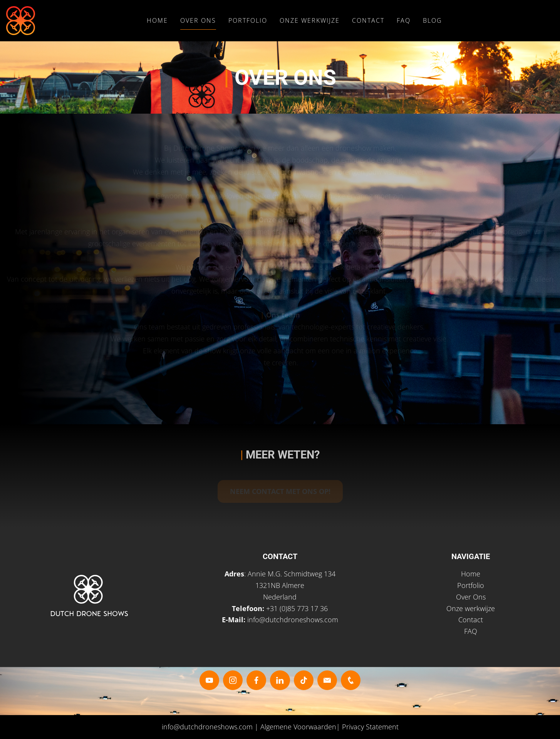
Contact (368, 20)
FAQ (404, 20)
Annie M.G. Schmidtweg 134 (292, 574)
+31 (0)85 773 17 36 (297, 608)
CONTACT (280, 556)
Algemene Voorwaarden (298, 727)
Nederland (280, 597)
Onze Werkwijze (310, 20)
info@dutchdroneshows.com (293, 620)
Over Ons (198, 20)
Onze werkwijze (471, 608)
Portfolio (248, 20)
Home (157, 20)
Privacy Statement (370, 727)
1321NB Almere (280, 585)
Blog (433, 20)
